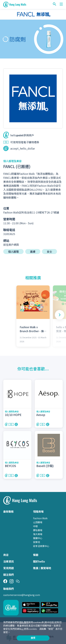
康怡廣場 (38, 530)
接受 (33, 638)
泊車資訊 (9, 561)
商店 (6, 555)
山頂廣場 (38, 522)
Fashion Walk (40, 518)
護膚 (33, 252)
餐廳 (36, 555)
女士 (49, 252)
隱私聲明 (24, 622)
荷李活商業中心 (41, 546)
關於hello (39, 561)
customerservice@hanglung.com (22, 595)
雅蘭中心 (38, 538)
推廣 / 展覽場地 (42, 568)
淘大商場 (38, 534)
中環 (35, 526)
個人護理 (13, 252)
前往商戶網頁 (11, 245)
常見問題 (9, 568)
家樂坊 (37, 542)
